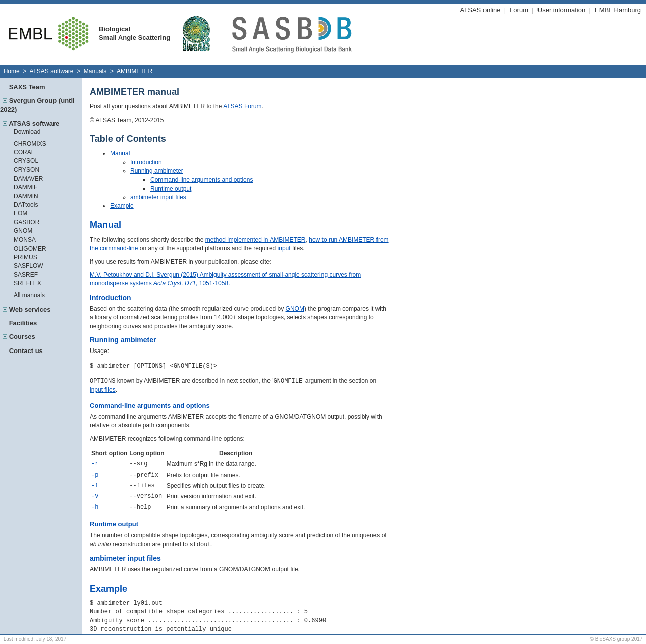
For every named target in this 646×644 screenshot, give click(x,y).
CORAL (24, 152)
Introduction (146, 162)
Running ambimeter (157, 171)
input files (103, 390)
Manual (120, 153)
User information (561, 10)
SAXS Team (27, 87)
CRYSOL (26, 161)
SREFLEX (28, 283)
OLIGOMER (30, 249)
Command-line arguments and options (202, 180)
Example (122, 206)
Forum (519, 10)
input (284, 248)
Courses (22, 337)
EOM (20, 213)
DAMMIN (26, 196)
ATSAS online (480, 10)
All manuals (29, 295)
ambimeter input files (158, 197)
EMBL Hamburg (618, 10)
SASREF (26, 275)
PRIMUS (25, 257)
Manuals (95, 71)
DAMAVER (28, 179)
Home (12, 71)
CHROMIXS (30, 144)
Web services (30, 309)
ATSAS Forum (242, 106)
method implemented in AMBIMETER (256, 240)
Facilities (23, 323)
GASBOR (26, 222)
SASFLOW (29, 266)
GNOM (23, 231)
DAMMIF (25, 187)
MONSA (25, 240)
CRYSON (26, 170)
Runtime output (171, 189)
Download (27, 132)
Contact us (26, 351)
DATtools (26, 205)
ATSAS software (51, 71)
